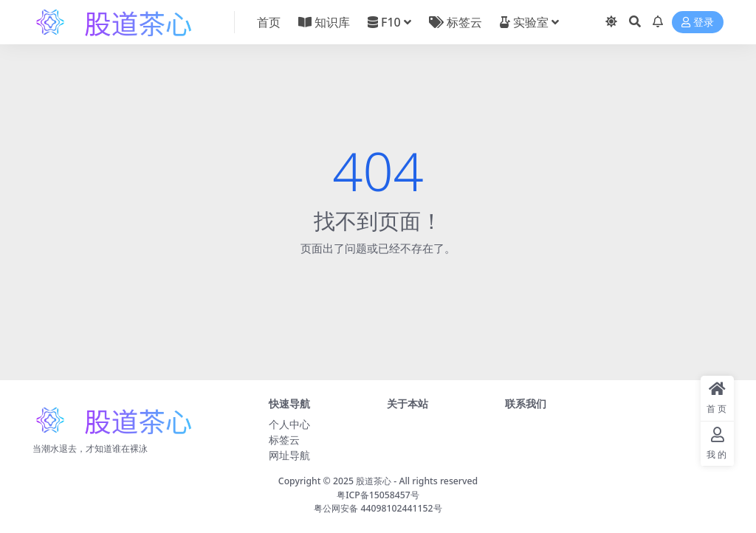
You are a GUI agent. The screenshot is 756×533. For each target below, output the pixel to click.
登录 (698, 23)
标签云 (284, 440)
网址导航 (289, 455)
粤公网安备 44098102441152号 (378, 508)
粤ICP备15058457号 (378, 495)
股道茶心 (374, 481)
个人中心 (289, 424)
